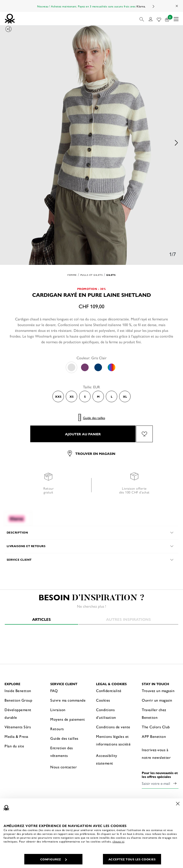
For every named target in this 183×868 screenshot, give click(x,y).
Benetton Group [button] (18, 700)
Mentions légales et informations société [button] (113, 740)
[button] (142, 19)
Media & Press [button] (16, 736)
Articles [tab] (41, 619)
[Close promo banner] (177, 6)
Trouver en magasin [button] (91, 453)
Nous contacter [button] (64, 767)
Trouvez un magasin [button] (158, 691)
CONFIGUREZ (53, 859)
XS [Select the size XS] (72, 396)
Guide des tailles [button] (64, 738)
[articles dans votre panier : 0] (167, 19)
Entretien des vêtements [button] (62, 752)
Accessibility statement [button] (107, 759)
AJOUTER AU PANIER (83, 434)
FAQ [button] (54, 691)
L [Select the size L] (112, 396)
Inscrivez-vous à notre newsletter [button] (156, 753)
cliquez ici (118, 841)
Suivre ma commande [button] (68, 700)
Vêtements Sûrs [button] (18, 727)
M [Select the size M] (98, 396)
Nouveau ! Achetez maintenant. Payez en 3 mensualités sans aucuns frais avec (91, 6)
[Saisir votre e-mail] (157, 783)
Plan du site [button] (14, 746)
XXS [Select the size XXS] (58, 396)
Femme (72, 275)
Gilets (111, 275)
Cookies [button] (103, 700)
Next (153, 6)
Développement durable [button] (18, 713)
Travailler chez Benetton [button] (154, 713)
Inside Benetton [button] (18, 691)
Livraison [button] (58, 710)
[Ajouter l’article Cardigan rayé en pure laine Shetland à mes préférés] (144, 434)
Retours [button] (57, 729)
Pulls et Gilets (92, 275)
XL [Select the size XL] (125, 396)
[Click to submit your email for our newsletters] (175, 783)
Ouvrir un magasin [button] (157, 700)
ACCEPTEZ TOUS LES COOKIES (132, 859)
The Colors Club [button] (156, 727)
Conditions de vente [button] (113, 727)
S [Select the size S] (85, 396)
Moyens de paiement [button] (68, 719)
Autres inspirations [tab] (128, 619)
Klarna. (141, 6)
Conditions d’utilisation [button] (106, 713)
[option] (91, 143)
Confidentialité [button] (109, 691)
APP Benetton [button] (154, 736)
